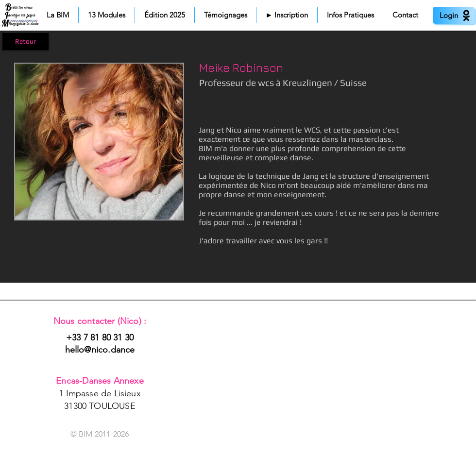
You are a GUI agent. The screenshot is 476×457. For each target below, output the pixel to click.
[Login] (454, 15)
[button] (58, 15)
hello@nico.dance (100, 350)
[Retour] (25, 42)
